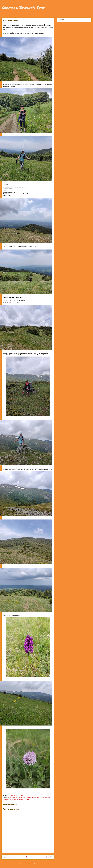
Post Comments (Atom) (32, 863)
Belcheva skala (11, 797)
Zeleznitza (47, 797)
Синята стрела (28, 799)
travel (38, 797)
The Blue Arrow (27, 797)
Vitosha (42, 797)
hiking (20, 797)
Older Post (49, 857)
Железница (20, 799)
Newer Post (7, 857)
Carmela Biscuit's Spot (23, 8)
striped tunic (12, 302)
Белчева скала (7, 799)
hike (17, 797)
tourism (34, 797)
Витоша (14, 799)
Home (28, 857)
